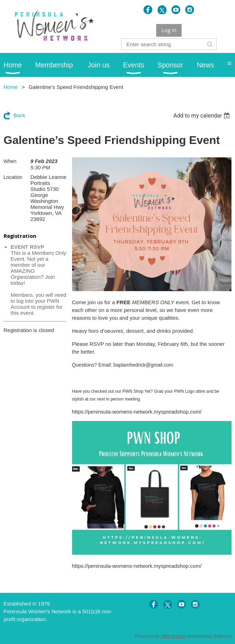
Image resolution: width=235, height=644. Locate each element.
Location (13, 177)
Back (19, 115)
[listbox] (202, 116)
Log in (169, 30)
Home (11, 87)
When (10, 161)
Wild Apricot (173, 636)
